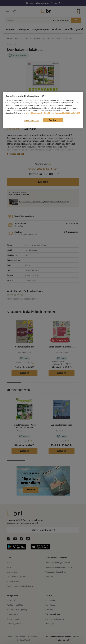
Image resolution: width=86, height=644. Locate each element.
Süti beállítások (31, 121)
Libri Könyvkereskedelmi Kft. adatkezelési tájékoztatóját (53, 113)
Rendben (53, 120)
